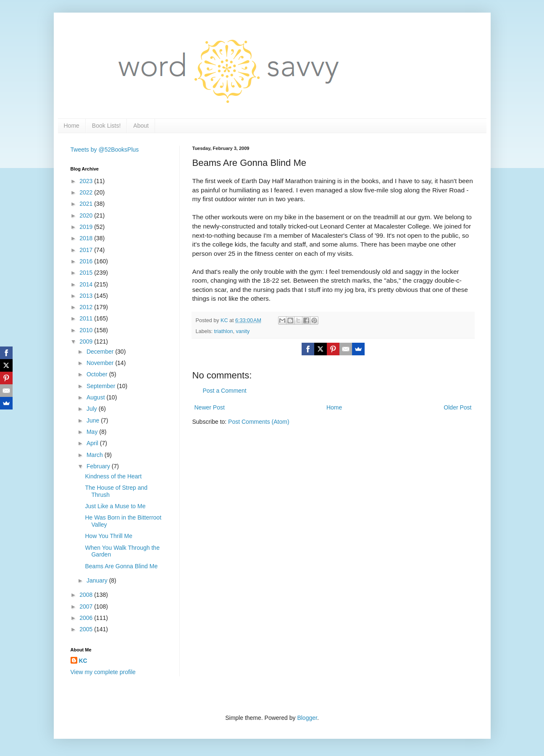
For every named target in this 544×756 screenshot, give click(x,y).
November (101, 363)
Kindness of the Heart (113, 476)
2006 (87, 618)
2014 (87, 284)
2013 (87, 296)
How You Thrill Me (109, 536)
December (101, 352)
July (93, 409)
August (96, 397)
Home (72, 126)
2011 (87, 318)
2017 (87, 250)
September (102, 386)
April (93, 443)
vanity (243, 331)
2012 (87, 307)
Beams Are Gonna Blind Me (121, 566)
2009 (87, 341)
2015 (87, 273)
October (98, 374)
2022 (87, 192)
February (99, 466)
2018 (87, 238)
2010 (87, 330)
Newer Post (210, 407)
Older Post (457, 407)
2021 (87, 204)
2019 (87, 227)
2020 (87, 215)
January (98, 580)
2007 (87, 606)
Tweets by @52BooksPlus (105, 150)
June (94, 420)
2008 (87, 595)
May (93, 432)
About (141, 126)
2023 (87, 181)
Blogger (307, 718)
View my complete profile (103, 672)
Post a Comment (225, 391)
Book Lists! (106, 126)
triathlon (224, 331)
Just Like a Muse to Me (115, 506)
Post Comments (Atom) (259, 422)
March (96, 455)
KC (83, 661)
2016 (87, 261)
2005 (87, 629)
